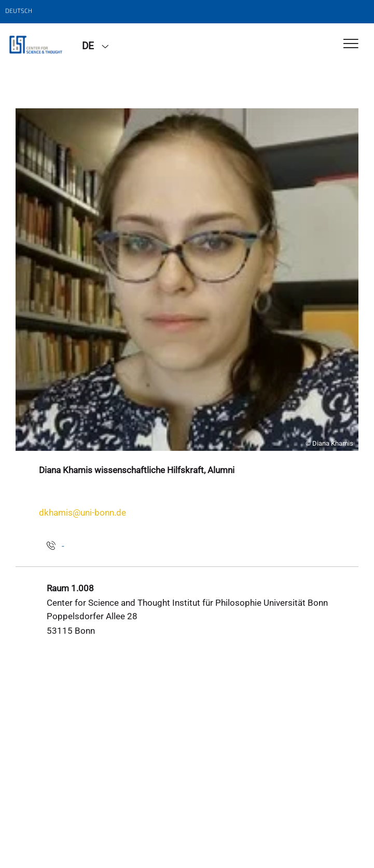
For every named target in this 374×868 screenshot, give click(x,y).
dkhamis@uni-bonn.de (82, 513)
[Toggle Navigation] (351, 44)
